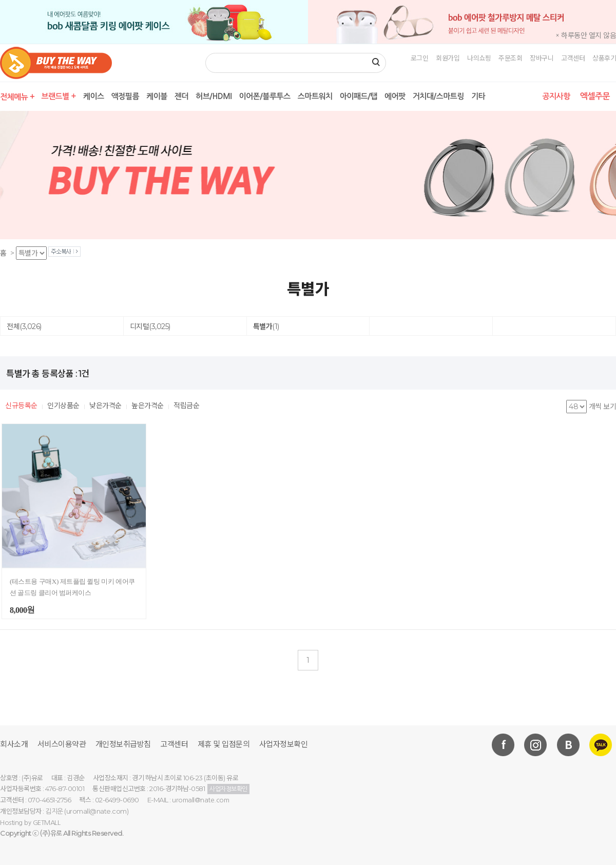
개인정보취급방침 (123, 744)
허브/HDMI (214, 96)
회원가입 (448, 58)
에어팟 (395, 96)
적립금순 (186, 406)
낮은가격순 (105, 406)
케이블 (157, 96)
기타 (478, 96)
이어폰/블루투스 (264, 96)
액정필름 (125, 96)
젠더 (181, 96)
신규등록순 (21, 406)
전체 (24, 326)
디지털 (150, 326)
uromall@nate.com (200, 800)
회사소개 (14, 744)
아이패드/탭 (359, 96)
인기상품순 (63, 406)
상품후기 (604, 58)
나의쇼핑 (479, 58)
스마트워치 (315, 96)
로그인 (420, 58)
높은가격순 (148, 406)
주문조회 (510, 58)
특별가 (266, 326)
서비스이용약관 (62, 744)
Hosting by (30, 823)
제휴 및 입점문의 (224, 744)
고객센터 (573, 58)
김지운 (54, 811)
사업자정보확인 (284, 744)
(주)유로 (51, 833)
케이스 (94, 96)
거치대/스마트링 (438, 96)
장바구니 (542, 58)
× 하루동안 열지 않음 (586, 35)
